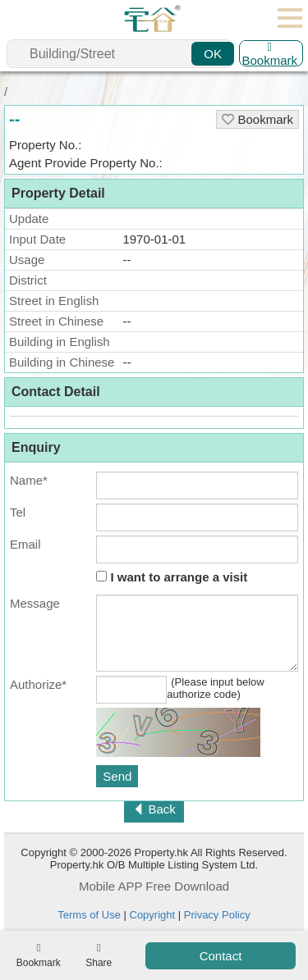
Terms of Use (89, 915)
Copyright (153, 915)
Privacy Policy (217, 915)
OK (213, 54)
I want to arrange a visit (172, 577)
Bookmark (269, 53)
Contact (221, 956)
